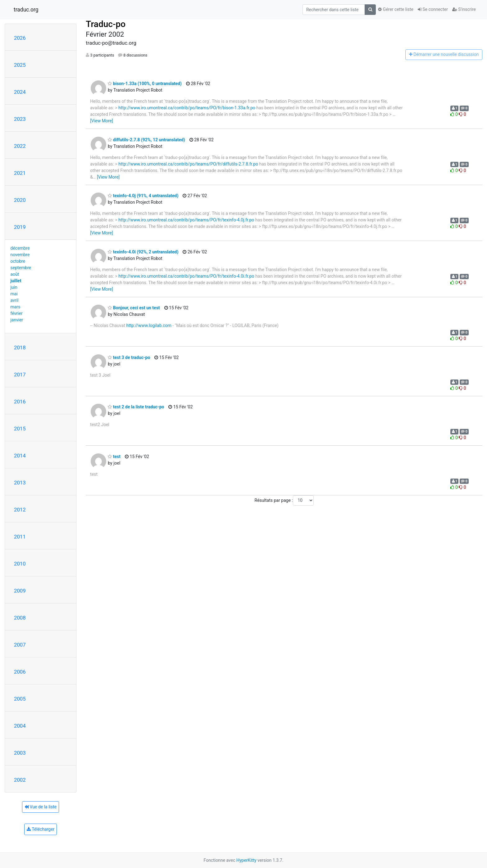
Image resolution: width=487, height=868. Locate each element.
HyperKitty (246, 860)
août (15, 274)
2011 (20, 537)
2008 (20, 618)
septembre (21, 268)
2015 (20, 429)
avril (15, 300)
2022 (20, 146)
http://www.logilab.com (149, 325)
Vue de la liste (41, 807)
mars (16, 307)
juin (14, 287)
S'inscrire (464, 9)
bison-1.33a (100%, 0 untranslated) (145, 84)
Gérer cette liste (396, 9)
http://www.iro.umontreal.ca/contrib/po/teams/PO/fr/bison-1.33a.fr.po (187, 108)
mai (14, 294)
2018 (20, 348)
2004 (20, 726)
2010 (20, 564)
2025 (20, 65)
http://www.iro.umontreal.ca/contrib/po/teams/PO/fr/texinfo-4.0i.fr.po (186, 276)
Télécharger (41, 829)
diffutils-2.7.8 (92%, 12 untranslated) (146, 140)
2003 (20, 753)
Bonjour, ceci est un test (134, 308)
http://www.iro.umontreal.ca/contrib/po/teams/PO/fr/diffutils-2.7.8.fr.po (188, 164)
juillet (16, 281)
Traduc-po (106, 24)
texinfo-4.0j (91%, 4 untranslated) (143, 196)
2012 (20, 510)
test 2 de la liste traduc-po (136, 407)
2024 (20, 92)
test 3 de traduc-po (129, 357)
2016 (20, 402)
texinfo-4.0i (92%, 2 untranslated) (143, 252)
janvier (17, 320)
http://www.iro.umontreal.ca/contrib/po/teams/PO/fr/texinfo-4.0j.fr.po (186, 220)
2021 (20, 173)
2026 (20, 38)
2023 (20, 119)
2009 (20, 591)
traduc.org (26, 10)
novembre (20, 255)
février (17, 313)
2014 (20, 456)
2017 (20, 375)
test (114, 457)
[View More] (101, 121)
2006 (20, 672)
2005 (20, 699)
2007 (20, 645)
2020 (20, 200)
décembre (20, 248)
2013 (20, 483)
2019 (20, 227)
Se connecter (433, 9)
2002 (20, 780)
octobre (18, 261)
